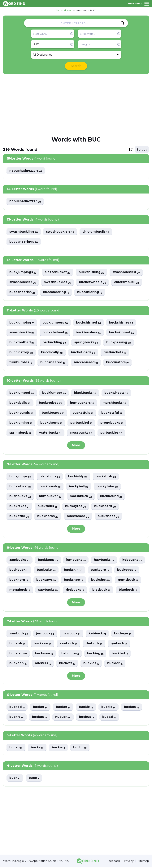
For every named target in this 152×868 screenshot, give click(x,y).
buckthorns (51, 423)
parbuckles (111, 433)
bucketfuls (83, 413)
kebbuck (98, 634)
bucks (37, 748)
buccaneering (56, 292)
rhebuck (94, 644)
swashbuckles (57, 282)
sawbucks (48, 590)
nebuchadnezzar (25, 201)
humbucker (50, 497)
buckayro (100, 570)
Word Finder (64, 10)
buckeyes (127, 570)
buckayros (76, 507)
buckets (67, 664)
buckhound (111, 497)
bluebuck (128, 590)
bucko (16, 748)
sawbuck (69, 644)
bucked (17, 708)
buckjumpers (55, 323)
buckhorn (19, 580)
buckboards (53, 413)
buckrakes (19, 507)
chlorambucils (96, 232)
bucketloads (83, 353)
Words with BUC (86, 10)
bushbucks (20, 497)
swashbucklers (60, 232)
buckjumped (22, 393)
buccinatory (21, 353)
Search (76, 66)
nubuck (63, 718)
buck (15, 779)
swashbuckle (22, 333)
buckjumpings (23, 272)
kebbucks (132, 560)
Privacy (129, 862)
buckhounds (21, 413)
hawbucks (104, 560)
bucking (95, 654)
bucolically (52, 353)
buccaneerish (22, 292)
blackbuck (50, 477)
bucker (40, 708)
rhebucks (75, 590)
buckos (131, 708)
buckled (120, 654)
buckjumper (54, 393)
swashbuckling (24, 232)
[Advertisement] (76, 105)
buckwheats (116, 393)
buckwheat (20, 487)
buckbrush (50, 487)
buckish (17, 644)
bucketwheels (92, 282)
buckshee (73, 580)
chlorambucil (127, 282)
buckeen (18, 664)
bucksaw (43, 644)
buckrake (46, 570)
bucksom (44, 654)
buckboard (105, 507)
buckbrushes (88, 333)
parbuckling (54, 343)
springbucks (86, 343)
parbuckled (81, 423)
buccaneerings (24, 242)
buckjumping (22, 323)
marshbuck (81, 497)
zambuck (19, 634)
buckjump (48, 560)
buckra (17, 718)
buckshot (100, 580)
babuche (70, 654)
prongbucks (112, 423)
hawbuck (72, 634)
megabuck (20, 590)
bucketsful (112, 413)
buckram (18, 654)
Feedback (113, 862)
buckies (91, 664)
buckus (39, 718)
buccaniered (86, 363)
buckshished (88, 323)
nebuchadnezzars (26, 171)
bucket (63, 708)
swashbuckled (126, 272)
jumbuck (45, 634)
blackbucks (85, 393)
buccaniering (90, 292)
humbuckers (82, 403)
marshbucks (114, 403)
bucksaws (46, 580)
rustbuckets (115, 353)
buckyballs (20, 403)
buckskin (73, 570)
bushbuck (19, 570)
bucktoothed (22, 343)
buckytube (107, 487)
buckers (43, 664)
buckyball (78, 487)
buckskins (47, 507)
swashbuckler (23, 282)
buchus (87, 718)
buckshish (106, 477)
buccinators (117, 363)
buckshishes (121, 323)
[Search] (123, 23)
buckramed (78, 517)
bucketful (19, 517)
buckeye (123, 634)
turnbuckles (21, 363)
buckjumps (20, 477)
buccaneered (53, 363)
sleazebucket (58, 272)
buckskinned (122, 333)
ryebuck (119, 644)
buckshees (108, 517)
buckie (86, 708)
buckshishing (92, 272)
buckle (109, 708)
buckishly (78, 477)
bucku (58, 748)
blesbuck (101, 590)
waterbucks (50, 433)
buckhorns (48, 517)
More (76, 445)
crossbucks (81, 433)
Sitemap (143, 862)
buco (34, 779)
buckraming (21, 423)
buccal (109, 718)
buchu (80, 748)
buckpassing (119, 343)
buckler (115, 664)
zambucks (20, 560)
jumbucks (76, 560)
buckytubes (50, 403)
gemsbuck (128, 580)
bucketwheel (55, 333)
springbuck (20, 433)
